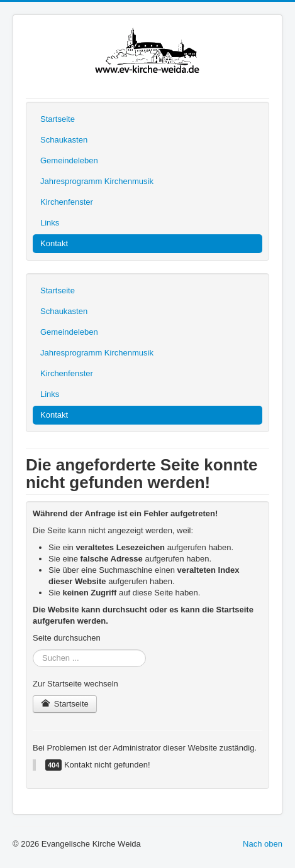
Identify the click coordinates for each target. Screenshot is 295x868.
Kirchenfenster (67, 202)
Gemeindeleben (69, 160)
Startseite (58, 119)
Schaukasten (64, 140)
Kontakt (54, 243)
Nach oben (263, 844)
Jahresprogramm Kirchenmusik (97, 181)
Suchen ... (33, 650)
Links (50, 223)
